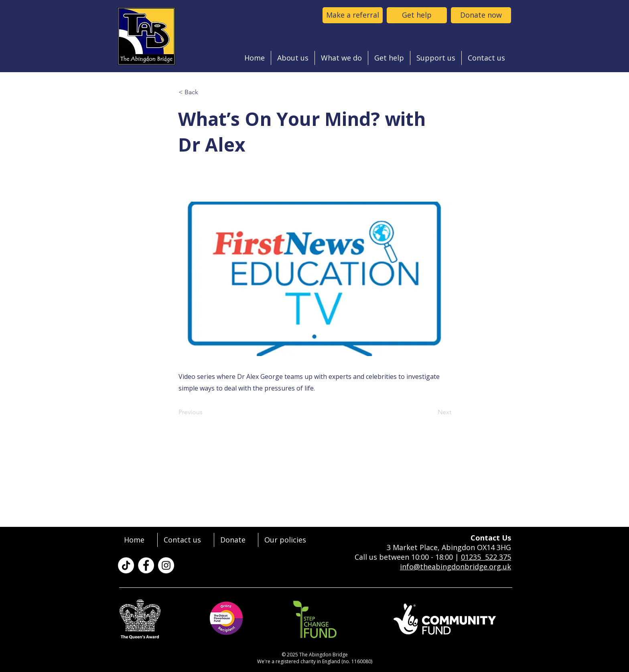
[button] (293, 58)
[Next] (431, 412)
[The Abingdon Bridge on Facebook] (146, 565)
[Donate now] (481, 15)
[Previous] (205, 412)
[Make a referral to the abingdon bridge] (353, 15)
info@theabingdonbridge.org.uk (456, 567)
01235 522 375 (486, 557)
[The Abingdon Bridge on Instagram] (166, 565)
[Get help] (417, 15)
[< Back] (205, 92)
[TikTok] (126, 565)
